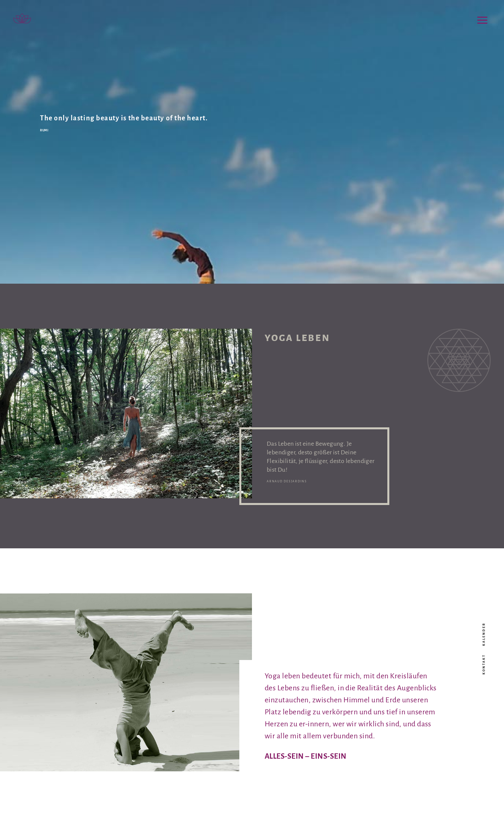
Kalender (484, 634)
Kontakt (484, 664)
